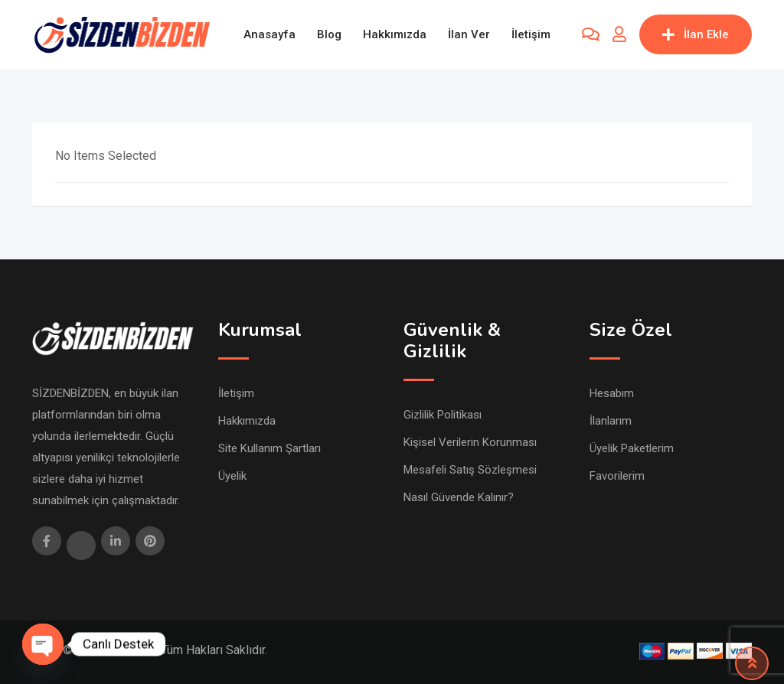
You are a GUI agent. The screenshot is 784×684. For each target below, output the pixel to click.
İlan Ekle (696, 34)
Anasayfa (269, 34)
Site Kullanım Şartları (269, 448)
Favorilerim (617, 476)
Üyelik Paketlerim (632, 448)
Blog (329, 34)
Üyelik (232, 476)
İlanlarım (611, 421)
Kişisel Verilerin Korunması (470, 442)
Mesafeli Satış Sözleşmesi (470, 470)
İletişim (531, 34)
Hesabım (612, 393)
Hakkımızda (395, 34)
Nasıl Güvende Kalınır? (459, 497)
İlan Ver (469, 34)
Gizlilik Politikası (443, 415)
